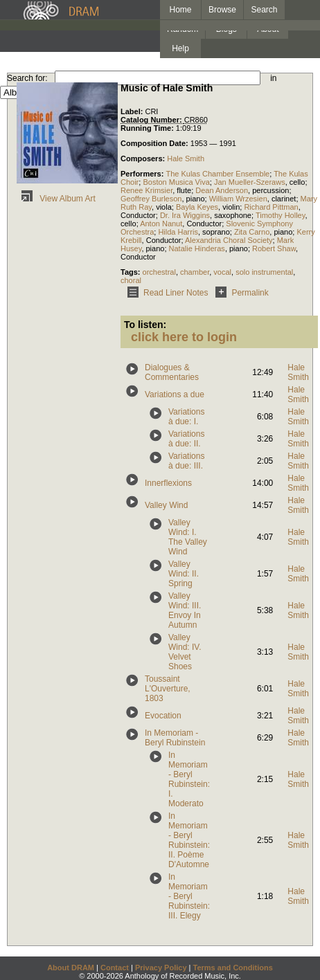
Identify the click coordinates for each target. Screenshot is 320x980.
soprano (216, 232)
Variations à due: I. (186, 417)
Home (180, 10)
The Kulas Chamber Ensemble (217, 174)
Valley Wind (166, 505)
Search (265, 10)
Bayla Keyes (197, 207)
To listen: (145, 325)
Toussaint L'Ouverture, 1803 (168, 689)
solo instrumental (264, 272)
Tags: (132, 272)
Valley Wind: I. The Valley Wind (188, 537)
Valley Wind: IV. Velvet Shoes (185, 652)
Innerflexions (168, 483)
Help (180, 48)
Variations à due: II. (186, 439)
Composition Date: (155, 143)
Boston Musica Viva (176, 182)
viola (164, 207)
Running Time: (148, 128)
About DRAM (71, 968)
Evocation (163, 716)
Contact (115, 968)
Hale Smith (186, 158)
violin (231, 207)
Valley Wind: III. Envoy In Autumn (185, 610)
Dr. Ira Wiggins (185, 215)
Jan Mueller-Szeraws (250, 182)
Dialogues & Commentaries (172, 372)
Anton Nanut (161, 224)
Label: (133, 111)
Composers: (144, 158)
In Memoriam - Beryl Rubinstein (175, 738)
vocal (222, 272)
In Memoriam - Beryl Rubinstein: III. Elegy (189, 896)
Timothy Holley (281, 215)
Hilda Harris (178, 232)
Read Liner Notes (165, 293)
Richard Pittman (271, 207)
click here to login (184, 337)
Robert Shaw (274, 248)
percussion (270, 190)
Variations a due (175, 394)
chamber (195, 272)
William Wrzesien (238, 199)
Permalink (239, 293)
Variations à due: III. (186, 461)
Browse (222, 10)
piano (196, 199)
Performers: (143, 174)
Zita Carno (252, 232)
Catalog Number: (152, 120)
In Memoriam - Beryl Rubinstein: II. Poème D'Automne (189, 840)
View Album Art (56, 199)
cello (297, 182)
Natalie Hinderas (197, 248)
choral (131, 280)
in (273, 78)
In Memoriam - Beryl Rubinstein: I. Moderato (189, 779)
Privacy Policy (161, 968)
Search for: (27, 78)
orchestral (159, 272)
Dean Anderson (222, 190)
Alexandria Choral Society (229, 240)
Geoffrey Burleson (151, 199)
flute (184, 190)
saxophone (233, 215)
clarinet (284, 199)
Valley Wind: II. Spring (184, 574)
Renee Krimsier (146, 190)
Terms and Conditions (233, 968)
